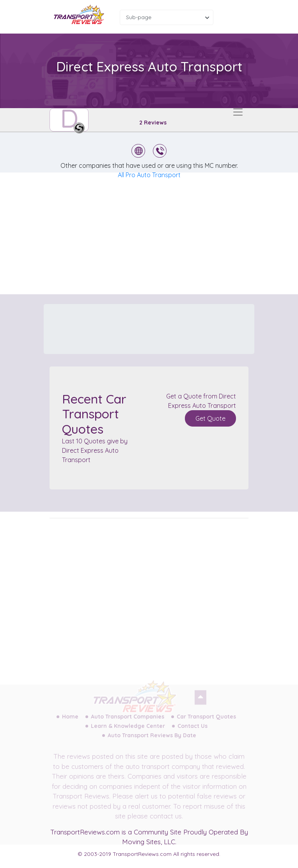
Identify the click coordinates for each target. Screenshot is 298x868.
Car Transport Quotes (206, 721)
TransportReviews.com (85, 832)
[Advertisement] (155, 233)
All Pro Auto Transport (149, 175)
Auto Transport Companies (128, 721)
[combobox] (167, 17)
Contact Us (192, 730)
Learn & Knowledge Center (128, 730)
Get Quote (210, 418)
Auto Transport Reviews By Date (152, 740)
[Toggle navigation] (238, 112)
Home (70, 721)
